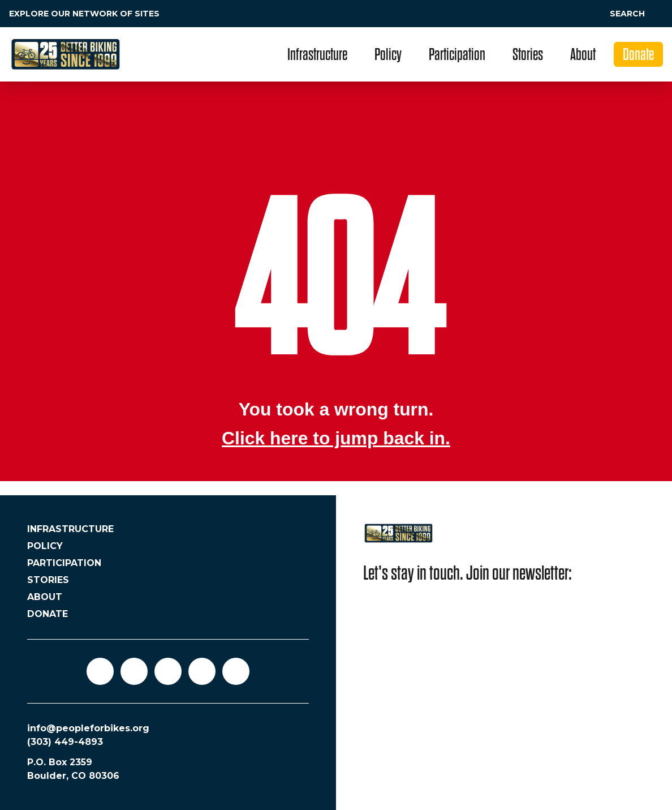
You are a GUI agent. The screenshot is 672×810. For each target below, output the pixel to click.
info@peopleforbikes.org (88, 728)
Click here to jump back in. (336, 438)
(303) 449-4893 (65, 742)
